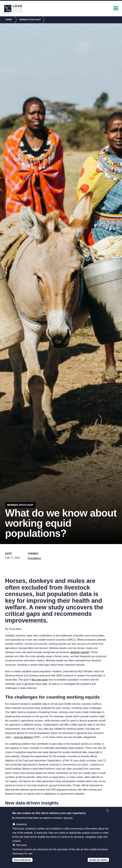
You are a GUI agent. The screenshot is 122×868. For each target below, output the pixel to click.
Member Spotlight (30, 20)
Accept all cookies (98, 863)
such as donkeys (23, 737)
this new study (40, 680)
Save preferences (22, 863)
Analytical (21, 828)
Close (108, 814)
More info (68, 821)
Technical (21, 848)
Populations (34, 558)
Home (9, 20)
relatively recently (79, 652)
